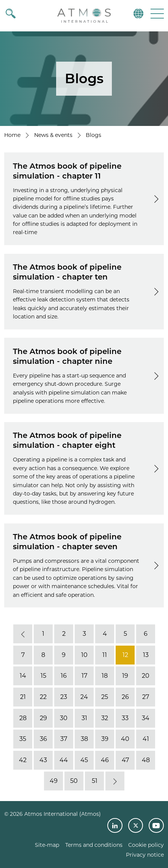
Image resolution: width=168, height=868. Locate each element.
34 (146, 718)
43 (43, 760)
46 (104, 760)
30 (64, 718)
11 (105, 655)
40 (125, 739)
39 (104, 739)
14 (23, 676)
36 (43, 739)
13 (145, 655)
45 (84, 760)
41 (145, 739)
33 (125, 718)
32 (105, 718)
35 (23, 739)
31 (84, 718)
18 (105, 676)
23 (64, 697)
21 (23, 697)
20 (146, 676)
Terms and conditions (94, 845)
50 (74, 781)
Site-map (47, 845)
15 (43, 676)
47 (125, 760)
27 (146, 697)
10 (84, 655)
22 (43, 697)
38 (84, 739)
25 (105, 697)
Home (12, 135)
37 (64, 739)
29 (43, 718)
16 (64, 676)
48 (145, 760)
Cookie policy (146, 845)
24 (84, 697)
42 (23, 760)
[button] (156, 13)
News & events (53, 135)
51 (94, 781)
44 (64, 760)
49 (53, 781)
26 (125, 697)
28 (23, 718)
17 (84, 676)
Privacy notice (145, 855)
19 (125, 676)
